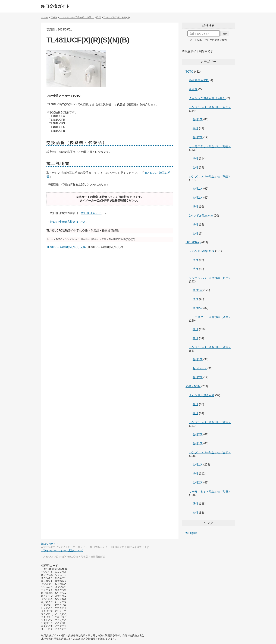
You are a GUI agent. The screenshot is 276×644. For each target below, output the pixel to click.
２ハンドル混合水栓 (202, 251)
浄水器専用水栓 (199, 80)
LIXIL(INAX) (193, 242)
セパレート (200, 368)
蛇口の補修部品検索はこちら (68, 222)
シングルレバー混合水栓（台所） (210, 107)
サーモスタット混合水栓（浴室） (210, 146)
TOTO (189, 72)
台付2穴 (198, 137)
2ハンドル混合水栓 (201, 216)
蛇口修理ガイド (91, 213)
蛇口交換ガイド (56, 6)
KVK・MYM (193, 386)
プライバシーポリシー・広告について (62, 550)
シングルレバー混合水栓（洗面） (210, 176)
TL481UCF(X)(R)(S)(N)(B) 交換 (66, 247)
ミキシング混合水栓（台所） (207, 98)
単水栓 (193, 89)
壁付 (195, 128)
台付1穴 (198, 119)
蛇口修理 (191, 533)
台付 (195, 167)
